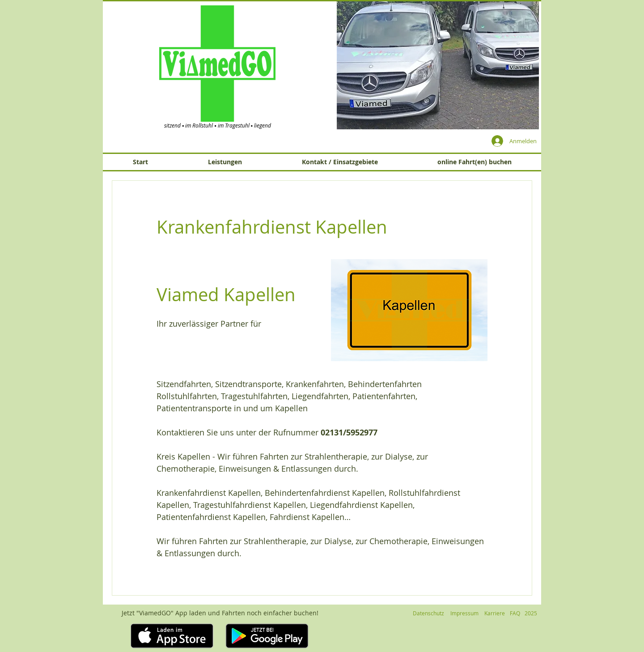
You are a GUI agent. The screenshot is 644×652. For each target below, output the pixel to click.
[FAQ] (515, 614)
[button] (438, 65)
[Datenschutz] (428, 614)
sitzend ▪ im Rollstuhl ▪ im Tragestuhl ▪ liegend (218, 125)
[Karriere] (494, 614)
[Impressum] (464, 614)
